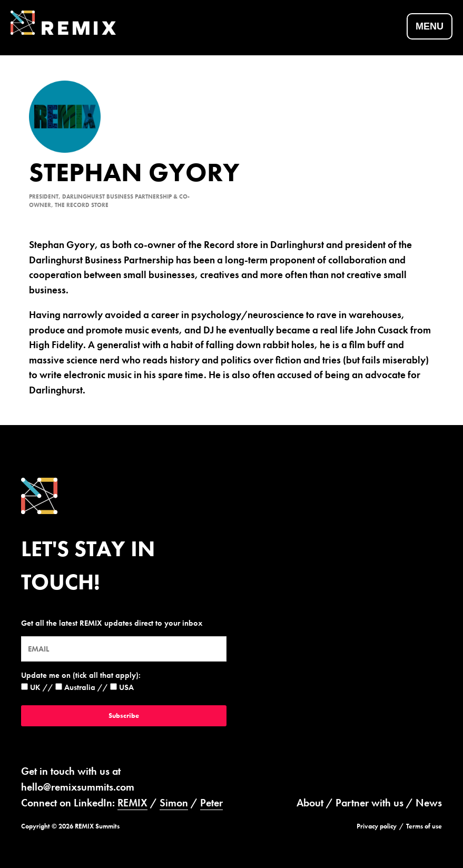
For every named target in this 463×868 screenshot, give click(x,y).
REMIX (132, 803)
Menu (430, 26)
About (310, 803)
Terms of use (424, 826)
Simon (174, 803)
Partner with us (370, 803)
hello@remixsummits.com (78, 787)
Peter (211, 803)
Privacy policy (377, 826)
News (429, 803)
